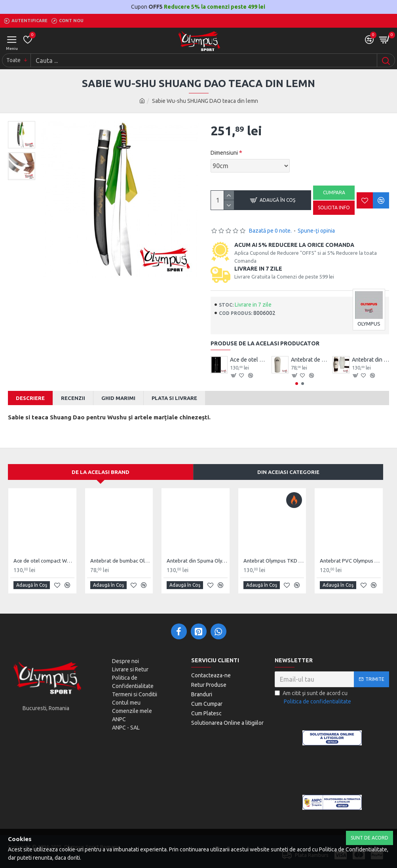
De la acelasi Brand (101, 472)
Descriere (30, 398)
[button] (297, 384)
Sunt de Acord (369, 838)
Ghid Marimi (118, 398)
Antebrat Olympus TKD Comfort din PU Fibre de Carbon (274, 561)
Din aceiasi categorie (288, 472)
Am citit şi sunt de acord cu (313, 698)
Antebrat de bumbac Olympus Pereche (310, 360)
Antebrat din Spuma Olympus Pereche (371, 360)
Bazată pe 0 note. (270, 231)
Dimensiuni (224, 153)
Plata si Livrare (174, 398)
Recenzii (73, 398)
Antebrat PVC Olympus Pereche (350, 561)
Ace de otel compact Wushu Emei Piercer (249, 360)
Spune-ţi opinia (316, 231)
